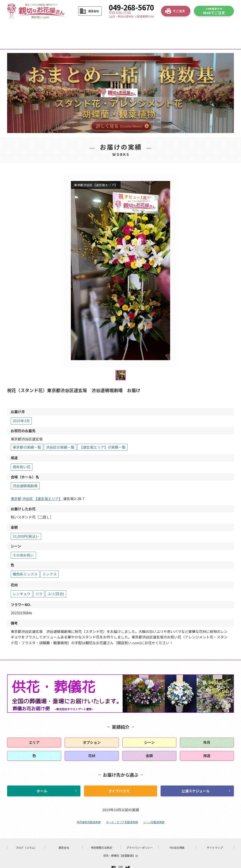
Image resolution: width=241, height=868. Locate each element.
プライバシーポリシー (139, 833)
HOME (21, 27)
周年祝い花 (22, 453)
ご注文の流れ (49, 27)
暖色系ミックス (25, 560)
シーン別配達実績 (154, 808)
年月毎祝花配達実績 (89, 808)
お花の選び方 (106, 27)
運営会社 (64, 833)
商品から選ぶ (78, 27)
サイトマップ (215, 833)
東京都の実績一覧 (27, 433)
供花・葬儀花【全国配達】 (121, 841)
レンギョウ (22, 579)
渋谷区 (28, 484)
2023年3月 (21, 407)
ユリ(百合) (56, 579)
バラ (39, 579)
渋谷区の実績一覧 (60, 433)
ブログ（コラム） (26, 833)
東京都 (16, 484)
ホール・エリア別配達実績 (122, 808)
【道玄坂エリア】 (48, 484)
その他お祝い (23, 541)
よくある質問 (162, 27)
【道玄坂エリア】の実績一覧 (102, 433)
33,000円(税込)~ (26, 522)
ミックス (50, 560)
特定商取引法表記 (102, 833)
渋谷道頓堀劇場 (25, 471)
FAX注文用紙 (177, 833)
